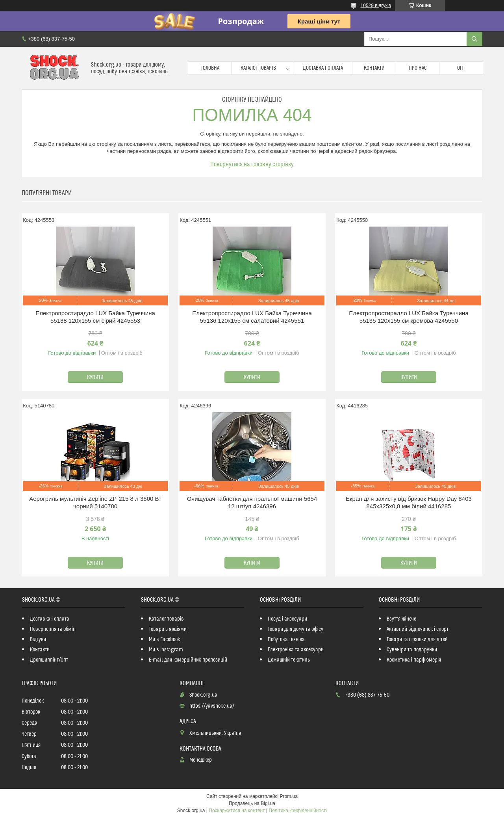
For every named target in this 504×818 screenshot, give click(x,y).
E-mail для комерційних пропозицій (188, 660)
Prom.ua (289, 796)
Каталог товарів (258, 68)
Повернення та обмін (53, 629)
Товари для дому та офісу (296, 629)
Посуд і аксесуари (287, 619)
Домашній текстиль (289, 660)
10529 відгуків (376, 6)
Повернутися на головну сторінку (252, 164)
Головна (210, 68)
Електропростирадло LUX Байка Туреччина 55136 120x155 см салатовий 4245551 (252, 317)
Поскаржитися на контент (237, 811)
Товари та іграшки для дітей (417, 640)
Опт (461, 68)
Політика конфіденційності (298, 811)
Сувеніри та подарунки (412, 650)
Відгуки (38, 640)
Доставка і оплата (323, 68)
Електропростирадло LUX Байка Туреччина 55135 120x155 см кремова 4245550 (409, 317)
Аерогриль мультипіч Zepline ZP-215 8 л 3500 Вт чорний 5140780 (95, 503)
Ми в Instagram (166, 650)
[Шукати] (474, 39)
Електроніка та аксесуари (296, 650)
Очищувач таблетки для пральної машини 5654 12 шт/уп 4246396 (252, 503)
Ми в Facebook (165, 640)
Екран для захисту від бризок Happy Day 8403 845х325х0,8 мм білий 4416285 (409, 503)
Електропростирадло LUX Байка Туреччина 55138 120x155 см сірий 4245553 (95, 317)
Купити (95, 377)
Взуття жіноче (401, 619)
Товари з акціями (168, 629)
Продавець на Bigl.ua (252, 803)
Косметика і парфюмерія (414, 660)
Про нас (418, 68)
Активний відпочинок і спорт (418, 629)
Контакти (374, 68)
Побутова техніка (286, 640)
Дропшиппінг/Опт (49, 660)
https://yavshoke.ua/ (212, 706)
